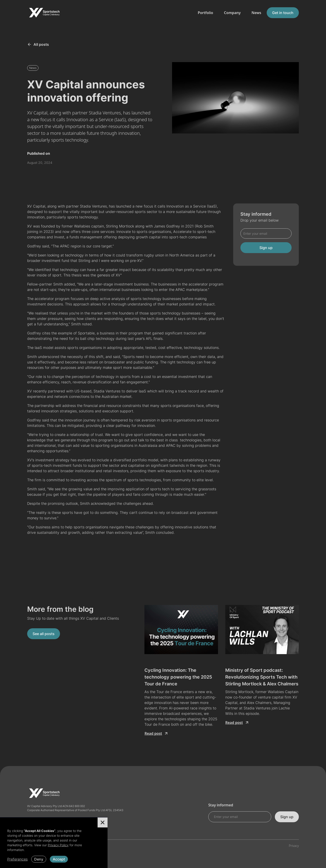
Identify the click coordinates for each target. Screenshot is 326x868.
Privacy (294, 846)
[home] (44, 13)
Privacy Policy (58, 845)
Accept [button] (59, 859)
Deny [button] (39, 859)
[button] (103, 822)
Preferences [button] (17, 859)
